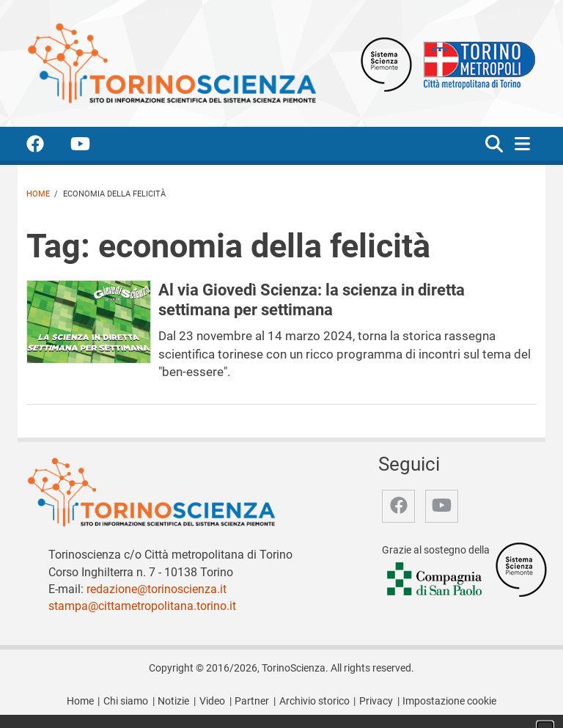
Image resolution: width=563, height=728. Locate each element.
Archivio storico (314, 701)
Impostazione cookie (449, 701)
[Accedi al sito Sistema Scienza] (521, 569)
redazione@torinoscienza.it (157, 589)
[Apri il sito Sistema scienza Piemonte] (386, 63)
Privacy (376, 701)
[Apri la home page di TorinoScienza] (172, 63)
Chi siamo (126, 701)
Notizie (173, 701)
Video (212, 701)
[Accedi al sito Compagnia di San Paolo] (435, 580)
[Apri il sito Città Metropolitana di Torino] (476, 63)
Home (38, 194)
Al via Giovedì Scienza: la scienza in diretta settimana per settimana (312, 299)
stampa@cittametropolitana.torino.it (142, 606)
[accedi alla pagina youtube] (92, 146)
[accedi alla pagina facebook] (47, 146)
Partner (252, 701)
